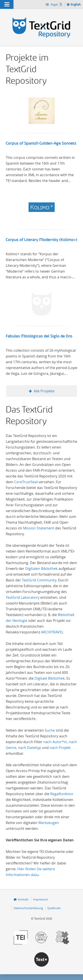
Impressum (41, 899)
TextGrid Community (39, 580)
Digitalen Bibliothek (41, 569)
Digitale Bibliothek (50, 678)
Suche (50, 730)
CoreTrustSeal (26, 482)
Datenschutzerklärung (28, 908)
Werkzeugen (49, 823)
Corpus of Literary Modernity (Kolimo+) (41, 240)
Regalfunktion (62, 794)
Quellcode (54, 908)
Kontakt (23, 899)
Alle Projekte (44, 391)
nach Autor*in (55, 742)
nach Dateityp (30, 748)
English (76, 5)
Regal (56, 4)
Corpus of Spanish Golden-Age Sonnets (41, 143)
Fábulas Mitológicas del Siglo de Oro (39, 336)
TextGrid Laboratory (23, 597)
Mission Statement (39, 528)
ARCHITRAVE (51, 632)
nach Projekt (60, 748)
